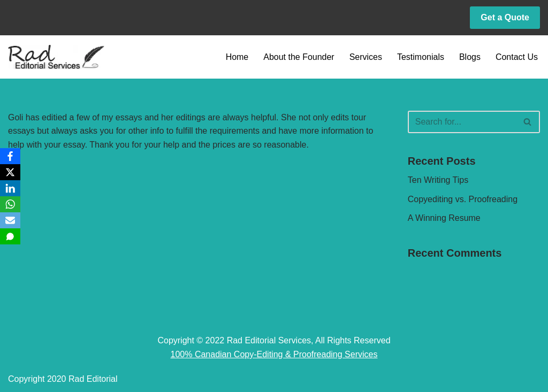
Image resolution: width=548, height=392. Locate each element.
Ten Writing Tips (438, 180)
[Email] (10, 220)
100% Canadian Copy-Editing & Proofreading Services (274, 354)
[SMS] (10, 236)
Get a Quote (505, 17)
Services (365, 57)
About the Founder (299, 57)
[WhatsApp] (10, 204)
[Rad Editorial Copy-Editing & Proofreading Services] (56, 57)
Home (237, 57)
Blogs (470, 57)
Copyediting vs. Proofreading (463, 199)
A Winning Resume (444, 218)
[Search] (462, 122)
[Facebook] (10, 156)
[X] (10, 172)
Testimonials (421, 57)
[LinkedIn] (10, 188)
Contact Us (517, 57)
